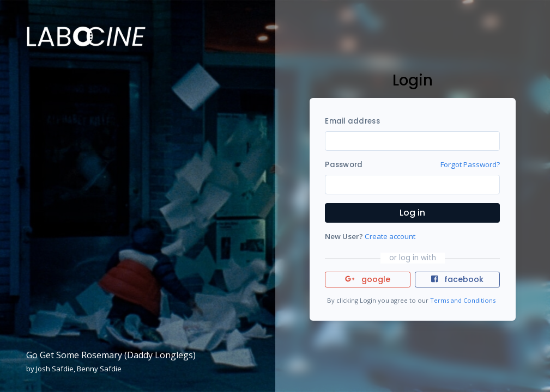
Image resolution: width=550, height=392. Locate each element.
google (368, 279)
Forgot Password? (470, 164)
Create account (390, 236)
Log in (412, 213)
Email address (352, 121)
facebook (457, 279)
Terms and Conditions (463, 300)
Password (344, 165)
